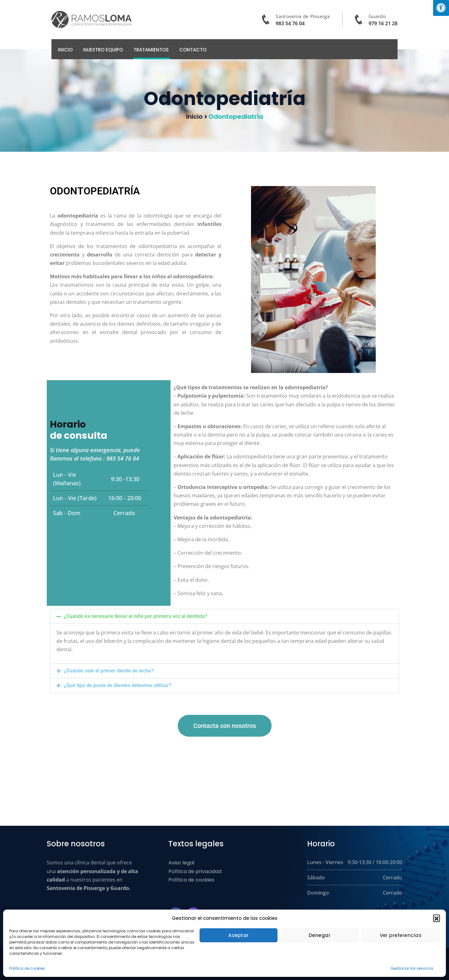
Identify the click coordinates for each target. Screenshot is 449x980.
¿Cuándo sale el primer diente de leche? (109, 671)
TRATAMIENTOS (151, 50)
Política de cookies (27, 968)
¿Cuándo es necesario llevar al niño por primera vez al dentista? (136, 616)
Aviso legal (181, 863)
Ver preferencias (401, 935)
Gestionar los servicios (412, 968)
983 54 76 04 (290, 23)
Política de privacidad (195, 871)
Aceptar (239, 935)
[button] (437, 918)
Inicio (65, 50)
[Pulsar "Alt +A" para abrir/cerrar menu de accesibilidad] (441, 8)
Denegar (320, 935)
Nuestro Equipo (103, 50)
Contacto (193, 50)
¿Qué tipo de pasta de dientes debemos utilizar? (118, 685)
